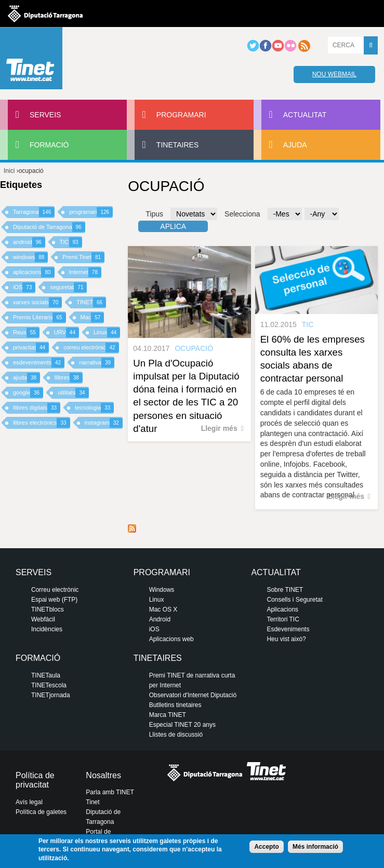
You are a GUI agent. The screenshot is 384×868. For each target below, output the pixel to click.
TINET (91, 302)
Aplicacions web (171, 639)
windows (30, 257)
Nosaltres (103, 775)
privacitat (31, 348)
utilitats (73, 393)
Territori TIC (283, 619)
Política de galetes (41, 812)
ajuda (27, 378)
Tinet (92, 802)
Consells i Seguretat (294, 600)
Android (160, 619)
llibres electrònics (42, 423)
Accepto (266, 847)
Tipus (154, 214)
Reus (26, 333)
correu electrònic (91, 348)
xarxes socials (37, 302)
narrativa (97, 363)
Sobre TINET (285, 590)
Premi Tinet (83, 257)
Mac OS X (163, 609)
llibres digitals (37, 408)
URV (67, 333)
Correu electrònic (55, 590)
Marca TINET (168, 715)
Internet (85, 272)
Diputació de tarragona (45, 13)
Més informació (315, 847)
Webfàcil (43, 619)
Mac (92, 317)
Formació (49, 145)
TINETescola (49, 685)
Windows (162, 590)
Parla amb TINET (110, 792)
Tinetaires (177, 145)
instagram (104, 423)
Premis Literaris (39, 317)
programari (91, 212)
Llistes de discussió (176, 735)
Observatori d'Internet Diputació (193, 695)
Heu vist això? (286, 639)
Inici (9, 171)
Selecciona (242, 214)
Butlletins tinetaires (175, 705)
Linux (107, 333)
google (28, 393)
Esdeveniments (288, 629)
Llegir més (219, 428)
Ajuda (295, 145)
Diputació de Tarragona (49, 227)
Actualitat (305, 115)
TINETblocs (48, 609)
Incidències (47, 629)
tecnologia (94, 408)
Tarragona (34, 212)
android (29, 242)
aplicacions (34, 272)
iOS (24, 287)
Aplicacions (282, 609)
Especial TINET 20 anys (182, 725)
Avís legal (29, 802)
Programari (181, 115)
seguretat (68, 287)
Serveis (45, 115)
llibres (69, 378)
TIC (71, 242)
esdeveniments (39, 363)
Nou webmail (334, 74)
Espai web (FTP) (54, 600)
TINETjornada (51, 695)
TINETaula (46, 675)
